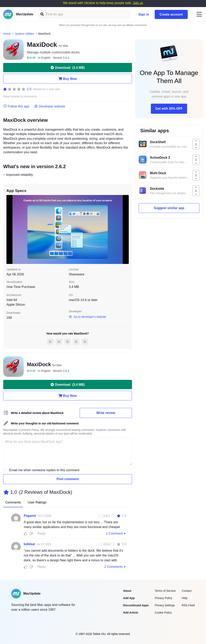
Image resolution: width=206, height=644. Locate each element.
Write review (106, 413)
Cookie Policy (163, 613)
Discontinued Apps (136, 605)
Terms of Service (165, 591)
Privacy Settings (165, 605)
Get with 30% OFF (169, 109)
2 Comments (115, 567)
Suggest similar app (169, 208)
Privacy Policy (163, 598)
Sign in (144, 14)
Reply (42, 533)
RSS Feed (188, 605)
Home (7, 34)
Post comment (68, 479)
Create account (171, 14)
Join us (138, 3)
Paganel (30, 516)
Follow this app (16, 106)
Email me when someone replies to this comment (44, 470)
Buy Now (67, 79)
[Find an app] (42, 14)
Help (185, 598)
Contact (186, 591)
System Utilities (25, 34)
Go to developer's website (87, 317)
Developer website (50, 106)
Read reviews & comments (20, 96)
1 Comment (116, 533)
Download (68, 68)
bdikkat (29, 544)
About (127, 591)
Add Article (131, 613)
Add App (129, 598)
